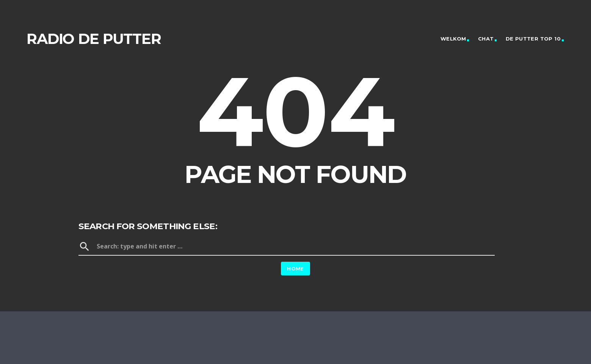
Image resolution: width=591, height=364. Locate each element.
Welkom (453, 39)
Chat (486, 39)
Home (295, 269)
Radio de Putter (94, 39)
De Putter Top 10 (533, 39)
